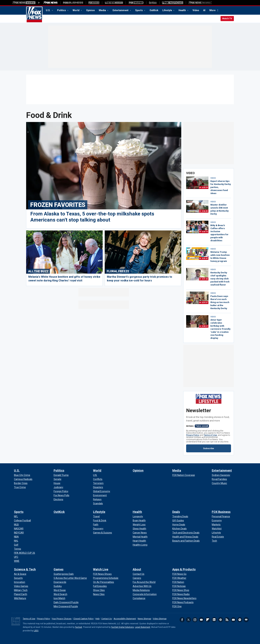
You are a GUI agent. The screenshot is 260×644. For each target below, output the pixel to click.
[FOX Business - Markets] (216, 525)
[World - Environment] (100, 495)
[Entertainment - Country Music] (219, 483)
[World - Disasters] (98, 487)
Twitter (189, 620)
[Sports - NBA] (16, 537)
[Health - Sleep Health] (139, 529)
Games (59, 569)
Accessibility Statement (125, 619)
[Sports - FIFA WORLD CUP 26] (25, 553)
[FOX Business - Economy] (217, 520)
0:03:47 (205, 258)
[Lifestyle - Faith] (96, 525)
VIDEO (213, 178)
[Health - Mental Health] (140, 537)
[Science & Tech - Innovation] (20, 582)
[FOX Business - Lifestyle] (216, 533)
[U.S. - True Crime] (20, 487)
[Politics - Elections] (58, 499)
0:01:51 (205, 303)
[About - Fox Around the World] (144, 582)
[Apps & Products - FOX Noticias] (179, 586)
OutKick (154, 10)
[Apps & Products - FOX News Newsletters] (184, 598)
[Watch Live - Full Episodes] (100, 586)
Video (196, 10)
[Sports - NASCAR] (19, 529)
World (76, 10)
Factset (79, 627)
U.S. (48, 10)
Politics (62, 10)
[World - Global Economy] (102, 491)
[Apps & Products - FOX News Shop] (181, 590)
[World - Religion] (97, 499)
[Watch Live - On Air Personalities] (104, 582)
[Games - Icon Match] (59, 598)
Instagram (195, 620)
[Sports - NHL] (16, 541)
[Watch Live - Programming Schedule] (106, 578)
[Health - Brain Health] (139, 520)
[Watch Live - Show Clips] (99, 590)
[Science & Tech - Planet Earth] (21, 594)
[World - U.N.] (95, 475)
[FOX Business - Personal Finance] (221, 516)
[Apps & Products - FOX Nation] (178, 582)
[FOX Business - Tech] (214, 541)
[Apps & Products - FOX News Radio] (181, 594)
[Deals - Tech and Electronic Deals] (186, 533)
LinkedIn (214, 620)
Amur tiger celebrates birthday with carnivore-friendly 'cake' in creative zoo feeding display (220, 329)
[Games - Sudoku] (58, 586)
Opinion (90, 10)
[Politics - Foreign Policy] (61, 491)
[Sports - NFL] (16, 516)
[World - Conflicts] (98, 479)
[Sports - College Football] (22, 520)
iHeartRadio (246, 620)
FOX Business (221, 512)
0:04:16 (205, 232)
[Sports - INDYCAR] (19, 533)
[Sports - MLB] (16, 525)
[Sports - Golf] (16, 545)
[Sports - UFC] (16, 557)
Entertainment (121, 10)
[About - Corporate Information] (145, 594)
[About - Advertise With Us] (142, 586)
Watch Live (101, 569)
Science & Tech (25, 569)
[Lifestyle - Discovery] (98, 529)
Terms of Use (210, 435)
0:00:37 (205, 326)
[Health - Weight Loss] (139, 525)
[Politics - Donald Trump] (61, 475)
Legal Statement (143, 627)
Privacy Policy (193, 435)
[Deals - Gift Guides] (178, 520)
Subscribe (209, 448)
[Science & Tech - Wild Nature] (20, 598)
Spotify (240, 620)
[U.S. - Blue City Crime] (22, 475)
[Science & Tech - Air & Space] (20, 574)
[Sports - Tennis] (18, 549)
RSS (227, 620)
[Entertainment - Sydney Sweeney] (221, 475)
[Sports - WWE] (17, 561)
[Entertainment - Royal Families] (219, 479)
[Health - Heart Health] (139, 541)
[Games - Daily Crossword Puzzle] (66, 602)
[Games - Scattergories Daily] (64, 574)
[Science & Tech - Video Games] (21, 586)
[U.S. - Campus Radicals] (23, 479)
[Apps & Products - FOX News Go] (179, 574)
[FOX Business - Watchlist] (217, 529)
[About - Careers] (137, 578)
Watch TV (227, 18)
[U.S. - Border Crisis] (21, 483)
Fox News (34, 15)
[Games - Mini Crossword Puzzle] (66, 606)
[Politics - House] (57, 483)
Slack (221, 620)
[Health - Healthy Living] (140, 545)
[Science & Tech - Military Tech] (21, 590)
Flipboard (208, 620)
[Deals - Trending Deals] (180, 516)
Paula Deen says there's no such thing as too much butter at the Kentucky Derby (220, 302)
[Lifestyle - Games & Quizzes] (103, 533)
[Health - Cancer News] (140, 533)
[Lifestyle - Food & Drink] (100, 520)
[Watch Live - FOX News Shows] (102, 574)
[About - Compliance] (139, 598)
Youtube (201, 620)
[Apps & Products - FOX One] (177, 606)
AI (204, 10)
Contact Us (107, 619)
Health (182, 10)
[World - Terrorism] (98, 483)
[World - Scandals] (98, 503)
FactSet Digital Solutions (122, 627)
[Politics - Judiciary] (58, 487)
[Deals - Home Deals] (179, 525)
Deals (176, 512)
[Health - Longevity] (138, 516)
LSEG (36, 631)
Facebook (182, 620)
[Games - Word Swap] (60, 590)
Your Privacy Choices (62, 619)
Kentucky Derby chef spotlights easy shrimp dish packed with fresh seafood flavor (220, 279)
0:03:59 (205, 188)
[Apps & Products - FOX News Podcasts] (183, 602)
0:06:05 (205, 211)
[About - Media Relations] (141, 590)
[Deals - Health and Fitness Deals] (185, 537)
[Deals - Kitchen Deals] (179, 529)
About (137, 569)
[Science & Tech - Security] (18, 578)
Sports (139, 10)
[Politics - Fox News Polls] (61, 495)
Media (103, 10)
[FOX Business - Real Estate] (218, 537)
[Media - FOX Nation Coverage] (184, 475)
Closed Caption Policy (83, 619)
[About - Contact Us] (139, 574)
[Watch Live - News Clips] (99, 594)
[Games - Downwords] (60, 582)
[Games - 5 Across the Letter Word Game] (70, 578)
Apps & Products (184, 569)
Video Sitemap (160, 619)
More (212, 10)
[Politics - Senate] (57, 479)
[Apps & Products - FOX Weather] (179, 578)
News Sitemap (144, 619)
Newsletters (233, 620)
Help (97, 619)
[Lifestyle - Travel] (96, 516)
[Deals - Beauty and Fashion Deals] (186, 541)
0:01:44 (205, 279)
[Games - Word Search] (60, 594)
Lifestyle (167, 10)
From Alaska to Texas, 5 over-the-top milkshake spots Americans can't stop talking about (92, 217)
